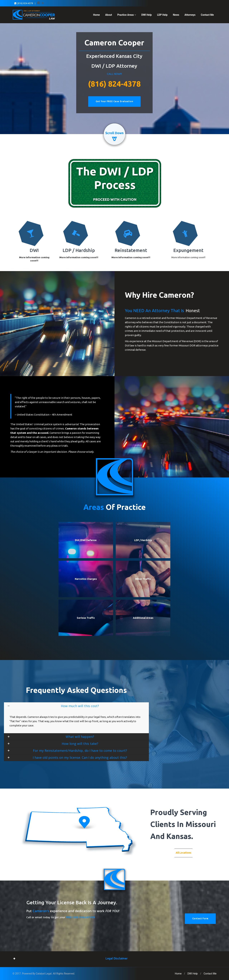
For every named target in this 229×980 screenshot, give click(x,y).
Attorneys (190, 15)
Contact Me (207, 15)
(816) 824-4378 (114, 84)
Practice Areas (127, 15)
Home (96, 15)
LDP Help (162, 15)
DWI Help (147, 15)
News (176, 15)
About (109, 15)
